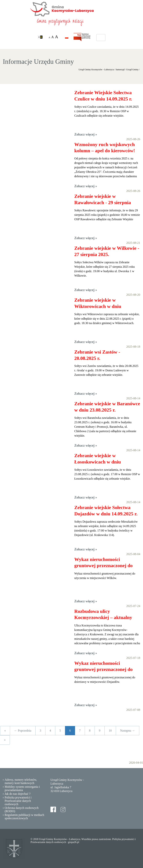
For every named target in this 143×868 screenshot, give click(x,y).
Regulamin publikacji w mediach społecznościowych (24, 817)
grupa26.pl (74, 842)
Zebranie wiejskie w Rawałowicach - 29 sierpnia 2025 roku (103, 200)
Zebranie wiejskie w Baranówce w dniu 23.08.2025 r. (107, 407)
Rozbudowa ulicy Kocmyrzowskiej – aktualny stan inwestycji (103, 615)
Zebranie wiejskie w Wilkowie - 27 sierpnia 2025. (107, 251)
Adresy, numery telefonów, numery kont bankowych (21, 781)
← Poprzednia (23, 731)
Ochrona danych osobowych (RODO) (22, 810)
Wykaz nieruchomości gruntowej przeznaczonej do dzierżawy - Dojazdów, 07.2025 (106, 667)
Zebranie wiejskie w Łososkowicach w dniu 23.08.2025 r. (98, 459)
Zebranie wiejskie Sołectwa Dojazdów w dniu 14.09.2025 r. (106, 511)
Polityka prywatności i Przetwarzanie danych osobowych (18, 801)
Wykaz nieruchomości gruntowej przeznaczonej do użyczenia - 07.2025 (103, 563)
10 (110, 731)
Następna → (128, 731)
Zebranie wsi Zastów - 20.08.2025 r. (97, 355)
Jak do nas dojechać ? (18, 794)
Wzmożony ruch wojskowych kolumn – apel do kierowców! (105, 148)
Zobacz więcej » (86, 134)
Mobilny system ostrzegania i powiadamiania (22, 788)
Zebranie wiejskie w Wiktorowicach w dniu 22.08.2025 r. (98, 303)
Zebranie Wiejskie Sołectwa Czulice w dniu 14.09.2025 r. (103, 96)
